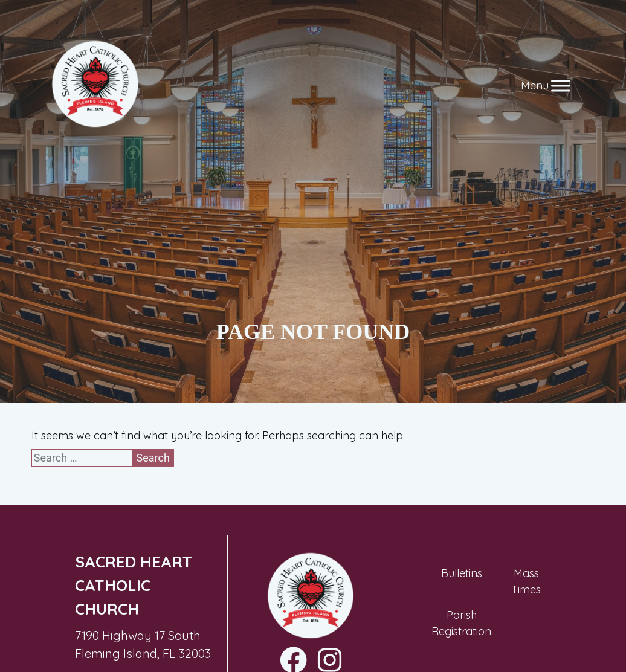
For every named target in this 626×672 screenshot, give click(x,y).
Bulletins (462, 573)
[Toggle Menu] (561, 86)
